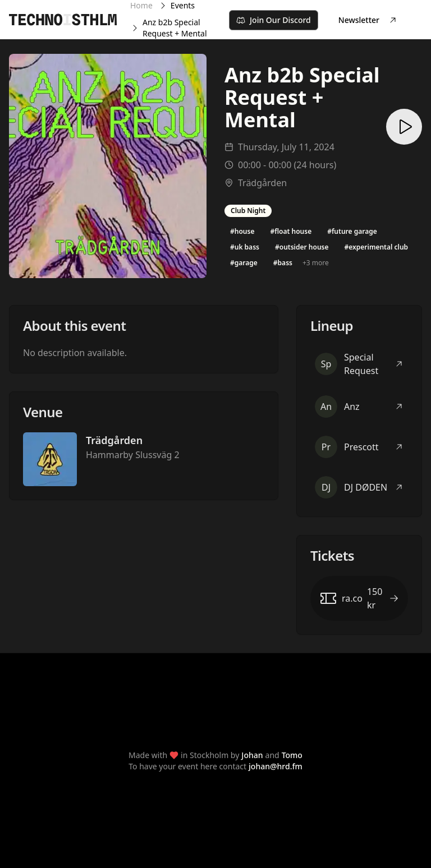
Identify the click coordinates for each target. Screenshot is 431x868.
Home (141, 5)
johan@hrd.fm (276, 766)
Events (183, 5)
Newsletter (368, 20)
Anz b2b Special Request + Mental (175, 28)
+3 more (316, 263)
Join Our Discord (274, 20)
